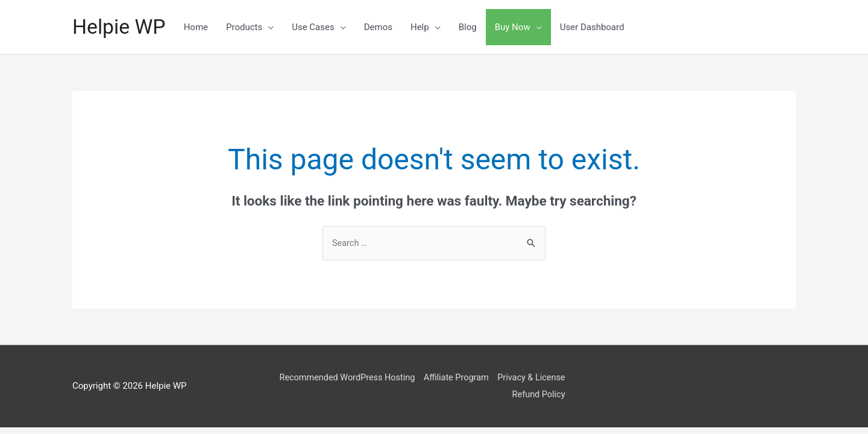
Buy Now (516, 27)
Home (200, 27)
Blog (471, 27)
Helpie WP (121, 27)
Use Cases (317, 27)
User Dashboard (596, 27)
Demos (382, 27)
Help (423, 27)
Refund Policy (553, 395)
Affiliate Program (467, 378)
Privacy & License (546, 378)
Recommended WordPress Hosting (354, 378)
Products (248, 27)
